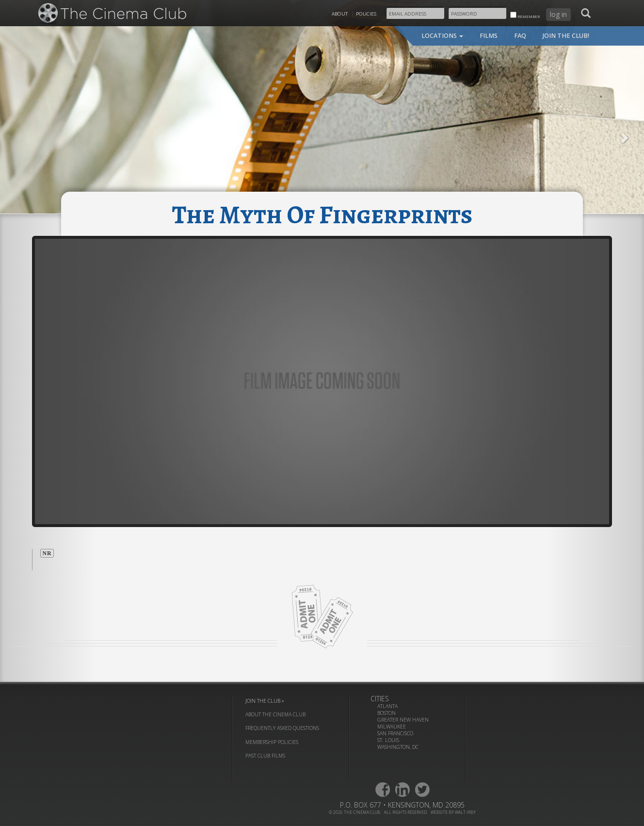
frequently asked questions (282, 728)
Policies (366, 14)
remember (525, 15)
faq (520, 36)
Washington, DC (398, 747)
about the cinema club (275, 714)
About (340, 14)
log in (558, 14)
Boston (386, 713)
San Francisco (395, 733)
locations (442, 36)
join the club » (265, 701)
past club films (265, 756)
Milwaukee (392, 727)
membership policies (272, 742)
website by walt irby (453, 812)
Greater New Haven (403, 720)
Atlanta (387, 706)
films (489, 36)
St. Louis (388, 740)
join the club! (566, 36)
